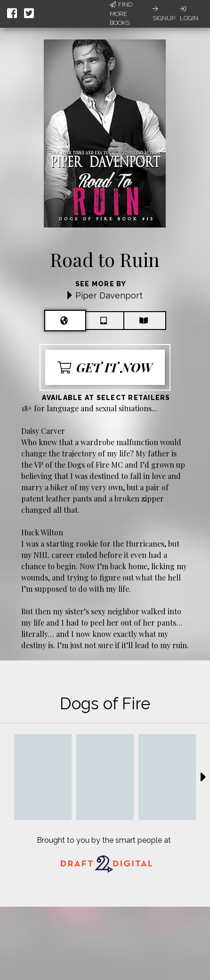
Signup (164, 14)
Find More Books (121, 14)
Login (189, 14)
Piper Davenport (109, 295)
